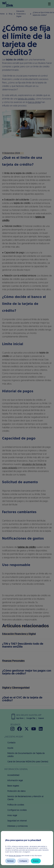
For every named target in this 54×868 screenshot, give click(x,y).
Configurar (23, 861)
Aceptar (36, 861)
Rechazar (11, 861)
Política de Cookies (15, 855)
